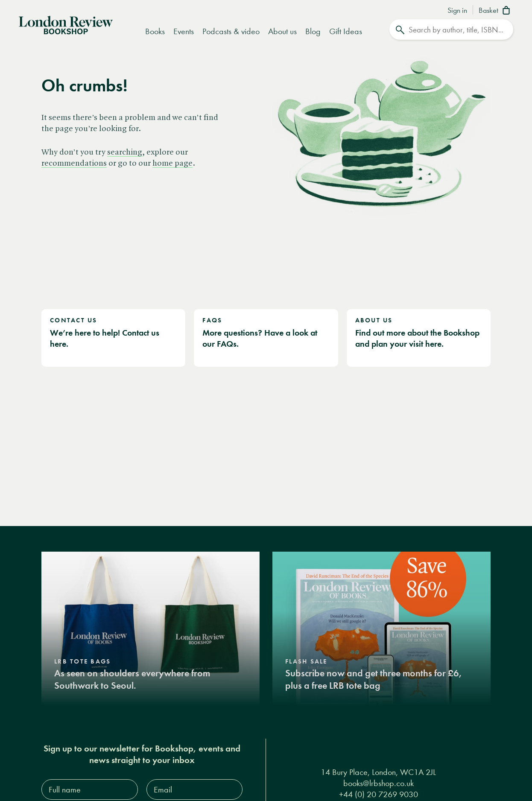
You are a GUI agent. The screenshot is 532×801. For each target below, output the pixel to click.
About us (282, 31)
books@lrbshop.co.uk (379, 783)
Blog (313, 31)
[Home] (66, 24)
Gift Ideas (346, 31)
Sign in (457, 11)
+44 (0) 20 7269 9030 (379, 794)
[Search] (451, 29)
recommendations (74, 164)
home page (172, 164)
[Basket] (496, 11)
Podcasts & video (231, 31)
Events (184, 31)
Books (155, 31)
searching (125, 152)
